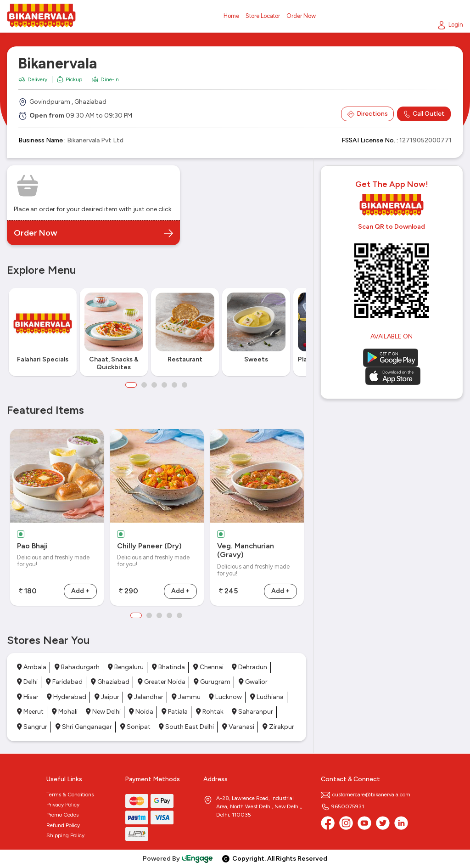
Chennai (208, 667)
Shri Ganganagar (84, 727)
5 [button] (174, 385)
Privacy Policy (63, 805)
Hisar (28, 697)
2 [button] (144, 385)
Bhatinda (168, 667)
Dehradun (249, 667)
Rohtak (210, 712)
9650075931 (342, 806)
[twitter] (383, 823)
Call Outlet (424, 114)
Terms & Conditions (70, 795)
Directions (367, 114)
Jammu (186, 697)
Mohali (65, 712)
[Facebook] (328, 823)
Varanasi (238, 727)
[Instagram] (346, 823)
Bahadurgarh (77, 667)
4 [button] (164, 385)
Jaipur (107, 697)
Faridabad (64, 682)
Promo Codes (62, 815)
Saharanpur (252, 712)
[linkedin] (401, 823)
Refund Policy (63, 825)
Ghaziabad (110, 682)
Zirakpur (278, 727)
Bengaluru (126, 667)
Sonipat (135, 727)
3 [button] (154, 385)
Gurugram (212, 682)
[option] (42, 332)
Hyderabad (67, 697)
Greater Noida (162, 682)
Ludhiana (267, 697)
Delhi (27, 682)
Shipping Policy (65, 835)
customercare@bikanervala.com (366, 795)
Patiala (175, 712)
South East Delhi (186, 727)
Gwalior (253, 682)
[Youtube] (364, 823)
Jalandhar (145, 697)
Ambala (32, 667)
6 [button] (185, 385)
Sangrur (32, 727)
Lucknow (225, 697)
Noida (141, 712)
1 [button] (131, 385)
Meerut (30, 712)
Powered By (178, 859)
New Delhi (103, 712)
